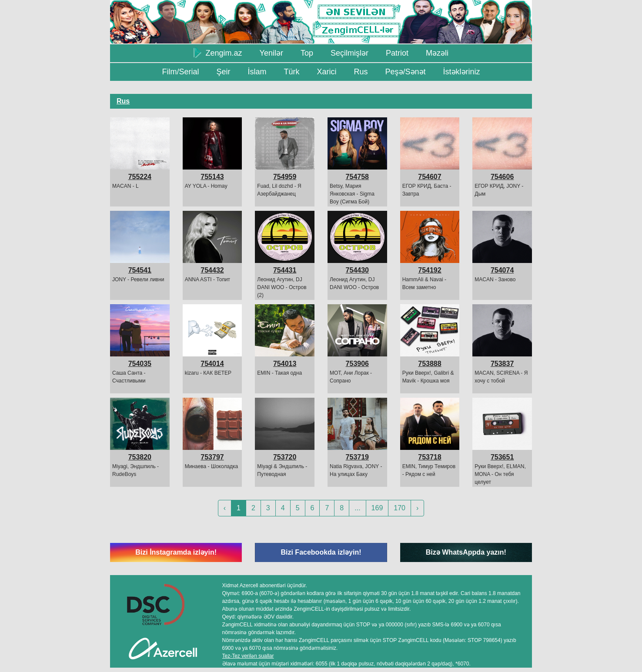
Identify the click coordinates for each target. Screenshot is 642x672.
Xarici (326, 72)
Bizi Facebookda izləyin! (321, 552)
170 (400, 508)
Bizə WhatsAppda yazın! (466, 552)
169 (377, 508)
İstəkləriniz (462, 72)
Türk (291, 72)
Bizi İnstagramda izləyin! (176, 552)
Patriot (397, 53)
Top (307, 53)
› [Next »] (417, 508)
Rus (361, 72)
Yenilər (271, 53)
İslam (257, 72)
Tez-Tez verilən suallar (248, 656)
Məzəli (437, 53)
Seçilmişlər (349, 53)
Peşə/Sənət (406, 72)
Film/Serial (180, 72)
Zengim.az (218, 53)
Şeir (223, 72)
